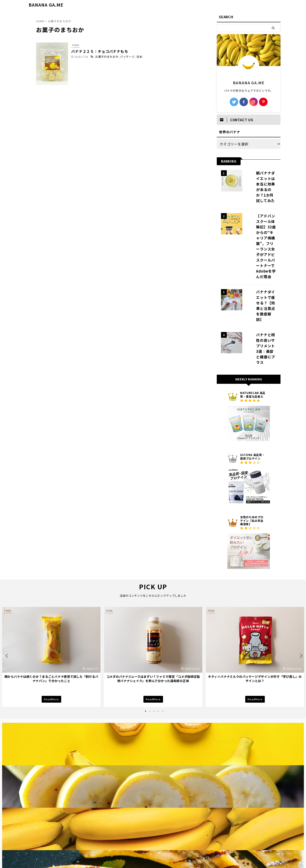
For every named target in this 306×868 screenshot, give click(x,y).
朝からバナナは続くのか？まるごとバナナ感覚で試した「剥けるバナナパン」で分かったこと (51, 620)
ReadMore (51, 640)
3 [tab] (154, 652)
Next (300, 597)
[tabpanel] (51, 598)
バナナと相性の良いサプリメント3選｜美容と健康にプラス (261, 294)
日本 (147, 57)
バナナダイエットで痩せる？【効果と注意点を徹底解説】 (261, 264)
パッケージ (136, 57)
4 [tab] (158, 652)
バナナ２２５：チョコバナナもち (109, 52)
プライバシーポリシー (143, 845)
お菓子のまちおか (117, 57)
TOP (121, 845)
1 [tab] (146, 652)
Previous (6, 597)
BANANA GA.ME (46, 5)
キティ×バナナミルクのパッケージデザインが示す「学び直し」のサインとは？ (255, 620)
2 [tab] (150, 652)
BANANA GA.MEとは (175, 845)
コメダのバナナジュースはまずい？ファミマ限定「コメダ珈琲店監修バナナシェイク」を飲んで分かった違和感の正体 (153, 620)
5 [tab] (163, 652)
